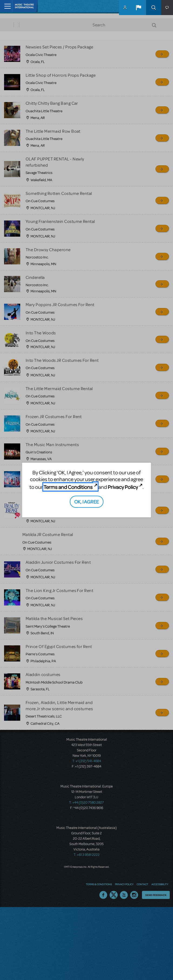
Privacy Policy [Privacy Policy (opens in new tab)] (123, 487)
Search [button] (154, 8)
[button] (138, 8)
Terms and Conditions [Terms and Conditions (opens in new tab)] (68, 487)
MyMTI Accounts (125, 8)
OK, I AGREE (86, 501)
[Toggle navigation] (6, 6)
